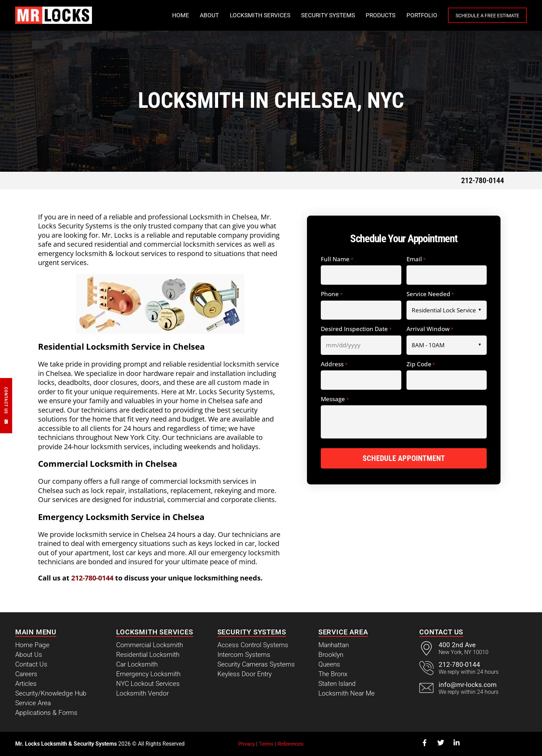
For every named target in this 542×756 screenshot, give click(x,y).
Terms (266, 744)
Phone (331, 294)
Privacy (246, 744)
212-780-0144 (483, 181)
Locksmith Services (246, 15)
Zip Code (421, 364)
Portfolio (407, 15)
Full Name (337, 259)
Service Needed (430, 294)
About (195, 15)
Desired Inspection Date (356, 329)
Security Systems (314, 15)
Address (334, 364)
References (291, 744)
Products (366, 15)
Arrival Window (430, 329)
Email (416, 259)
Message (335, 399)
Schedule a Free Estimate (480, 16)
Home (166, 15)
